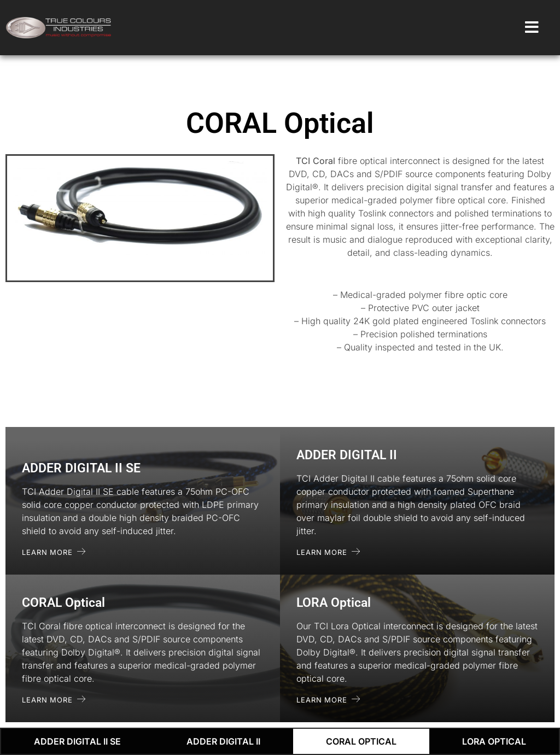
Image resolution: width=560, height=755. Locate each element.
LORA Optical (494, 741)
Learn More (54, 552)
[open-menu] (532, 28)
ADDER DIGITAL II (223, 741)
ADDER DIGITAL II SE (77, 741)
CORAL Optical (361, 741)
